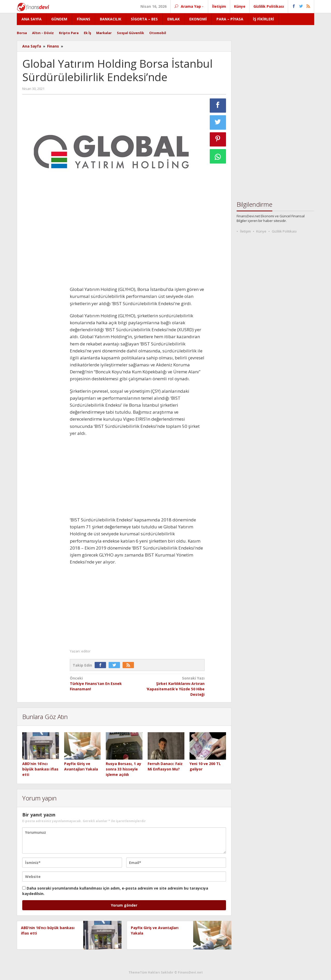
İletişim (245, 231)
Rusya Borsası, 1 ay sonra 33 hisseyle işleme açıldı (123, 769)
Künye (261, 231)
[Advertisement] (43, 287)
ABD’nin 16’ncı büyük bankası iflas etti (40, 769)
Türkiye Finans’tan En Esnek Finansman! (102, 683)
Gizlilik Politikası (284, 231)
